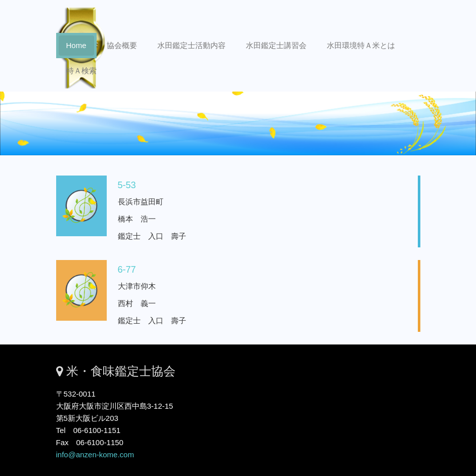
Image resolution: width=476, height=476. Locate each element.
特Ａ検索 (81, 71)
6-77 (110, 270)
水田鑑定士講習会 (276, 45)
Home (76, 45)
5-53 (110, 185)
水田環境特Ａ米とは (361, 45)
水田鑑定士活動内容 (191, 45)
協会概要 (122, 45)
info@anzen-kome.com (95, 455)
